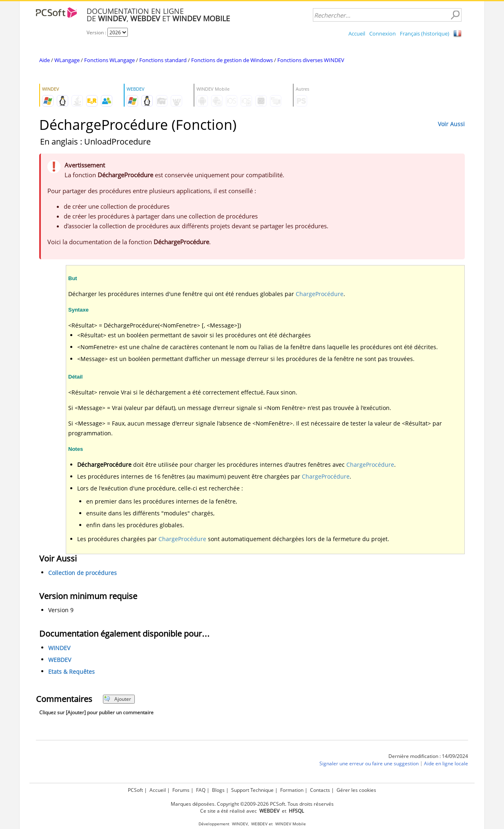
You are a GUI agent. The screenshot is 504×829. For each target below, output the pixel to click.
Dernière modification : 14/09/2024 (428, 756)
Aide (45, 60)
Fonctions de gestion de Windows (232, 60)
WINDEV (59, 648)
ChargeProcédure (320, 294)
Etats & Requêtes (71, 672)
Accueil (357, 33)
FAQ (201, 790)
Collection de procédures (83, 573)
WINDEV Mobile (291, 824)
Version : (97, 32)
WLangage (67, 60)
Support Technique (252, 790)
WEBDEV (60, 660)
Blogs (218, 790)
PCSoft (135, 790)
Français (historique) (425, 33)
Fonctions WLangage (109, 60)
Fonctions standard (163, 60)
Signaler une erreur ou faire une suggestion (369, 763)
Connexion (382, 33)
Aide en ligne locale (446, 763)
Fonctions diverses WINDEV (311, 60)
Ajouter (117, 699)
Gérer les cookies (356, 790)
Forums (181, 790)
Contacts (320, 790)
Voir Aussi (451, 124)
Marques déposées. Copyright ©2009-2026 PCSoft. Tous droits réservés (252, 804)
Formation (292, 790)
